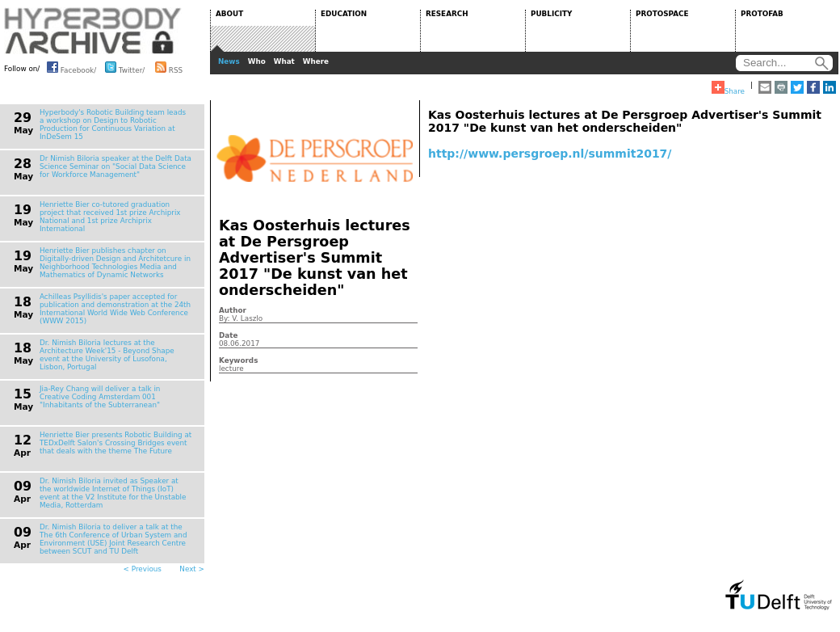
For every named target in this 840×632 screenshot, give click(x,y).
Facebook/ (71, 67)
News (229, 61)
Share (728, 88)
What (284, 61)
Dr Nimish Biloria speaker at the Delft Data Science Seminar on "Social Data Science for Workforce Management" (115, 166)
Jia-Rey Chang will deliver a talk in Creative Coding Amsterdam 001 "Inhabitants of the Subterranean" (100, 397)
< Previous (143, 569)
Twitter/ (125, 67)
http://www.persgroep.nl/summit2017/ (550, 154)
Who (257, 61)
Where (316, 61)
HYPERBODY (93, 31)
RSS (169, 67)
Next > (192, 569)
